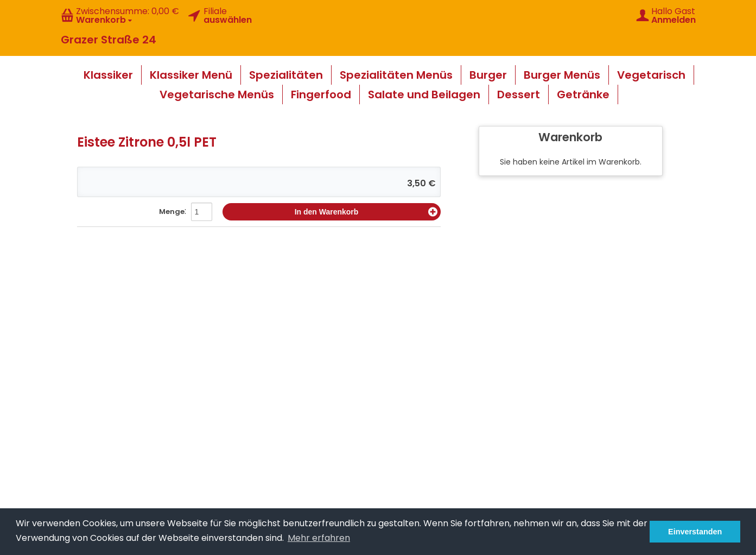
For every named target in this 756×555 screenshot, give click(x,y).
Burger (488, 75)
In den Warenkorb (366, 212)
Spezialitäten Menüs (396, 75)
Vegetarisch (651, 75)
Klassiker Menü (191, 75)
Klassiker (108, 75)
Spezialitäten (286, 75)
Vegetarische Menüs (217, 94)
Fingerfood (321, 94)
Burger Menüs (562, 75)
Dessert (519, 94)
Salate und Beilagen (424, 94)
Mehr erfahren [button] (319, 538)
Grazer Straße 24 (109, 40)
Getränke (583, 94)
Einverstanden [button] (695, 532)
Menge (172, 212)
